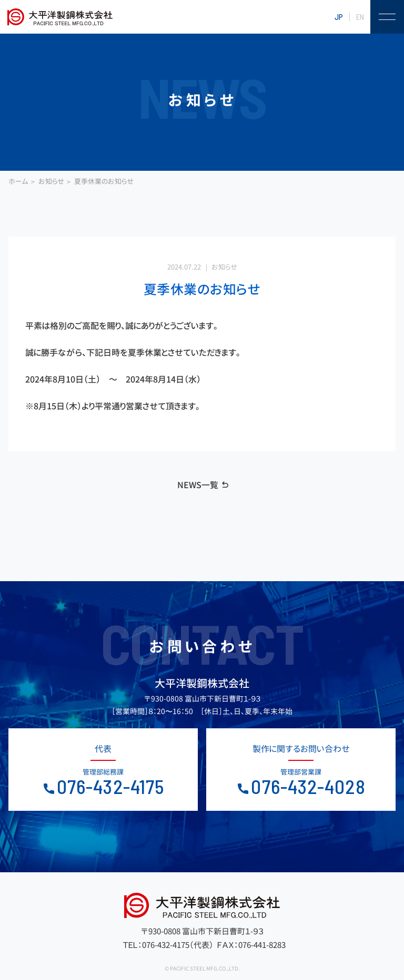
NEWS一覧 (198, 485)
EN (360, 17)
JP (339, 17)
